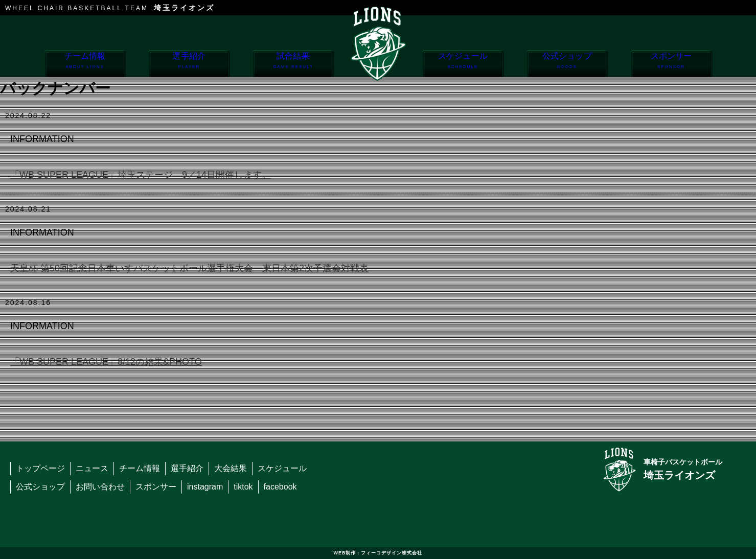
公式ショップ (567, 64)
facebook (280, 487)
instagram (205, 487)
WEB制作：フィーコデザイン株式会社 (378, 553)
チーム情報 (85, 64)
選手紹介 (189, 64)
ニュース (92, 468)
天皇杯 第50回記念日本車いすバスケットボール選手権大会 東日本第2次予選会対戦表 (189, 268)
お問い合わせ (100, 487)
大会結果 (231, 468)
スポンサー (671, 64)
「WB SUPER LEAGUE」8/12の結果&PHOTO (106, 362)
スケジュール (463, 64)
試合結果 (293, 64)
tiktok (243, 487)
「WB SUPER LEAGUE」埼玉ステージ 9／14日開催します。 (141, 175)
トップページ (40, 468)
